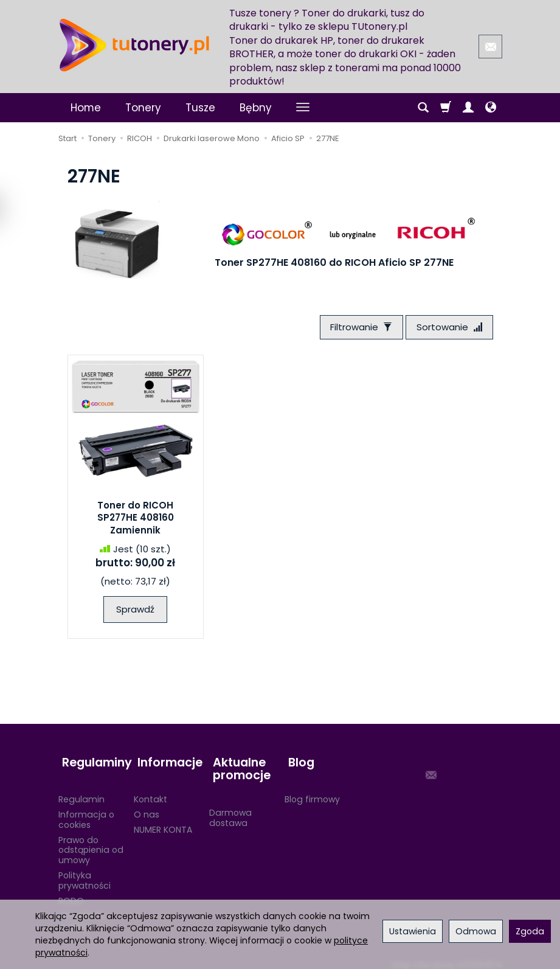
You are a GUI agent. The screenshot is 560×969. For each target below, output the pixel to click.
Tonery (143, 108)
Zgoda (530, 931)
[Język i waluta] (491, 108)
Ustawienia (413, 931)
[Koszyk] (446, 108)
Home (86, 108)
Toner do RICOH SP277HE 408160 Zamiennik (136, 520)
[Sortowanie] (448, 328)
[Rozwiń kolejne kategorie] (303, 108)
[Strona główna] (134, 45)
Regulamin (81, 791)
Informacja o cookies (86, 812)
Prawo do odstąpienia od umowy (91, 842)
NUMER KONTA (163, 822)
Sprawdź (135, 611)
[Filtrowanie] (356, 328)
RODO (71, 893)
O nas (147, 807)
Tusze (200, 108)
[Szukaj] (423, 108)
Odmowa (476, 931)
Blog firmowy (312, 791)
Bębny (256, 108)
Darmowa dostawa (230, 810)
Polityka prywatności (85, 873)
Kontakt (150, 791)
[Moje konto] (468, 108)
